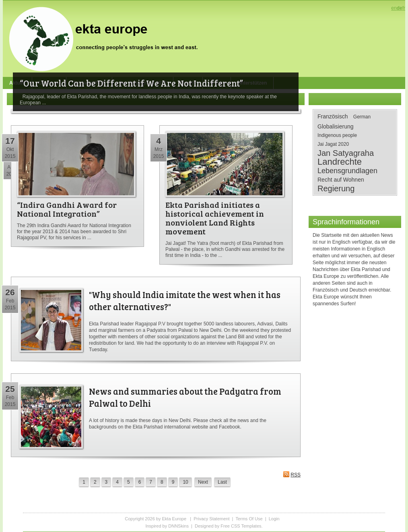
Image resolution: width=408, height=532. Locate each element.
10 (185, 482)
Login (274, 519)
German (362, 117)
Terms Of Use (249, 519)
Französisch (333, 116)
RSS (292, 474)
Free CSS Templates (241, 526)
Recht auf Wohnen (341, 180)
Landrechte (340, 162)
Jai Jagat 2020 (333, 144)
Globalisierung (336, 126)
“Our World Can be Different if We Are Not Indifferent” (131, 83)
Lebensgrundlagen (347, 171)
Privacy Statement (211, 519)
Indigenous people (337, 135)
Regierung (336, 188)
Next (203, 482)
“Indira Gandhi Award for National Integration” (67, 209)
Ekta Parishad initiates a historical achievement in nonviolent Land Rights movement (215, 218)
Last (222, 482)
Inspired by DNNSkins (167, 526)
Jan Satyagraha (346, 153)
